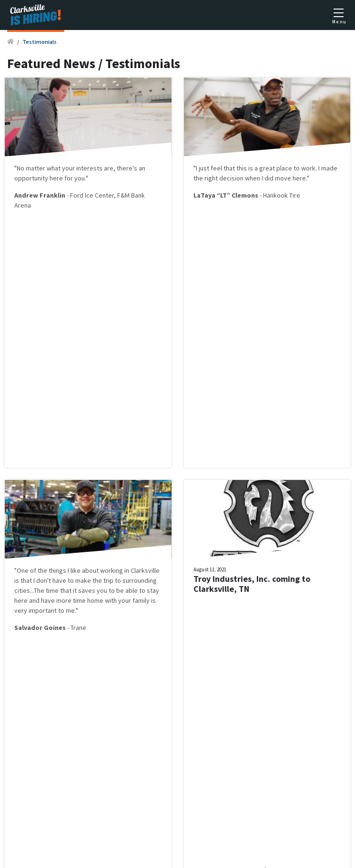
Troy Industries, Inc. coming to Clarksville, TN (252, 584)
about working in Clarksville (121, 570)
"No (20, 168)
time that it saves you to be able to (96, 590)
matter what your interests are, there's (82, 168)
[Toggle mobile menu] (338, 15)
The (40, 590)
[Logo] (36, 15)
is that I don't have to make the (59, 580)
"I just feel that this (221, 168)
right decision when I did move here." (257, 178)
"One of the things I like (48, 570)
